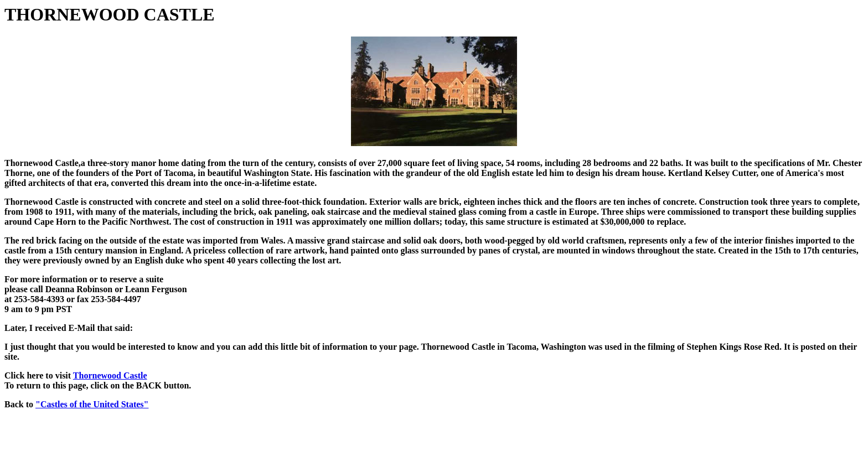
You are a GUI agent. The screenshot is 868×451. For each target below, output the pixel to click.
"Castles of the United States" (92, 404)
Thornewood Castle (110, 375)
